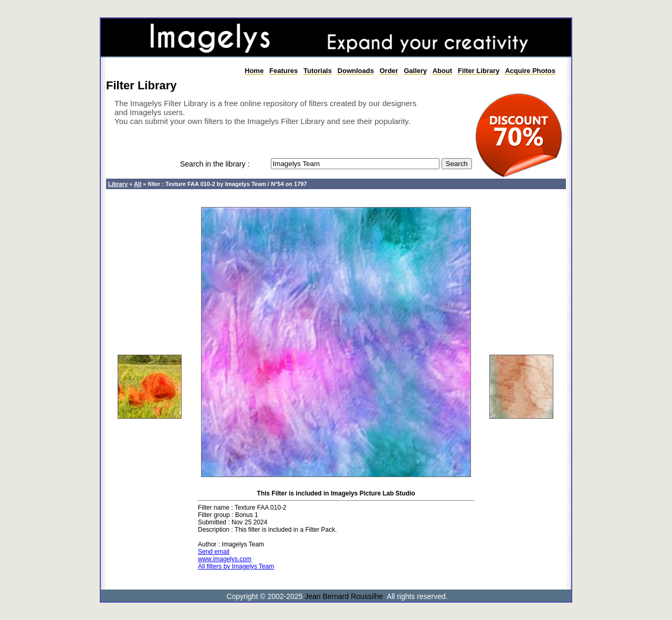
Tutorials (318, 71)
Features (283, 71)
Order (389, 71)
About (443, 71)
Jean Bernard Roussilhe (344, 596)
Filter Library (479, 71)
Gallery (415, 71)
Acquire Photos (530, 71)
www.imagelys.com (225, 559)
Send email (214, 552)
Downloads (356, 71)
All (138, 184)
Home (254, 71)
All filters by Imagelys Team (236, 566)
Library (118, 184)
